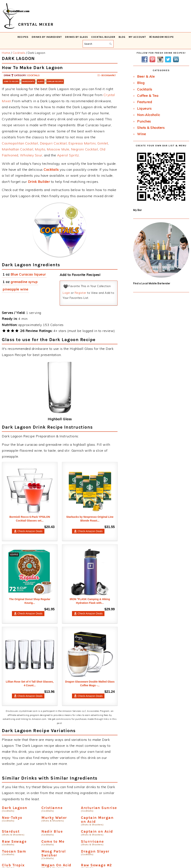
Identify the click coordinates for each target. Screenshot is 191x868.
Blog (141, 83)
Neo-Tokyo (12, 818)
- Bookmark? (107, 75)
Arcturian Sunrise (99, 808)
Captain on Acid (97, 831)
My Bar (137, 210)
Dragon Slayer (95, 851)
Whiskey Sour (31, 155)
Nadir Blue (52, 831)
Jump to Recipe (11, 82)
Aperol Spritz (68, 155)
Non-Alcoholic (149, 115)
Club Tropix (13, 865)
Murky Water (54, 818)
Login (66, 293)
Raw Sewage (14, 841)
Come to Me (53, 841)
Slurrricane (92, 841)
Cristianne (52, 808)
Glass (41, 82)
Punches (144, 121)
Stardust (11, 831)
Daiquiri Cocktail (53, 143)
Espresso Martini (82, 143)
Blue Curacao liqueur (28, 274)
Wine (141, 134)
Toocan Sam (14, 851)
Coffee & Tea (148, 96)
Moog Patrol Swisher (54, 853)
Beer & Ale (146, 76)
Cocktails (33, 75)
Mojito (40, 149)
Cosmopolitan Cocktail (20, 143)
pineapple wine (15, 289)
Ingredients (28, 82)
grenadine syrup (24, 282)
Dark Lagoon (15, 808)
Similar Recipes (55, 82)
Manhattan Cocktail (18, 149)
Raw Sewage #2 (96, 865)
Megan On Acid (56, 865)
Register (80, 293)
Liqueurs (144, 108)
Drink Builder (39, 182)
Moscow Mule (58, 149)
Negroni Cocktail (85, 149)
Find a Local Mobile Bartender (152, 283)
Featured (145, 102)
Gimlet (103, 143)
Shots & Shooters (151, 128)
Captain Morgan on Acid (97, 820)
